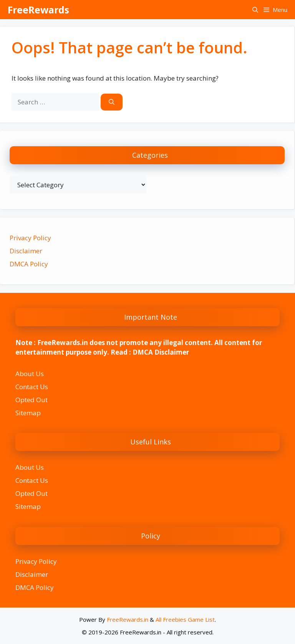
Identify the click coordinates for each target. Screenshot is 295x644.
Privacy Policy (30, 238)
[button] (255, 10)
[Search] (112, 102)
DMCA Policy (29, 264)
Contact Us (32, 387)
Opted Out (31, 400)
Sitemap (28, 413)
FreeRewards (38, 10)
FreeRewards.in (128, 619)
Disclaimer (26, 251)
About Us (30, 374)
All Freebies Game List (185, 619)
